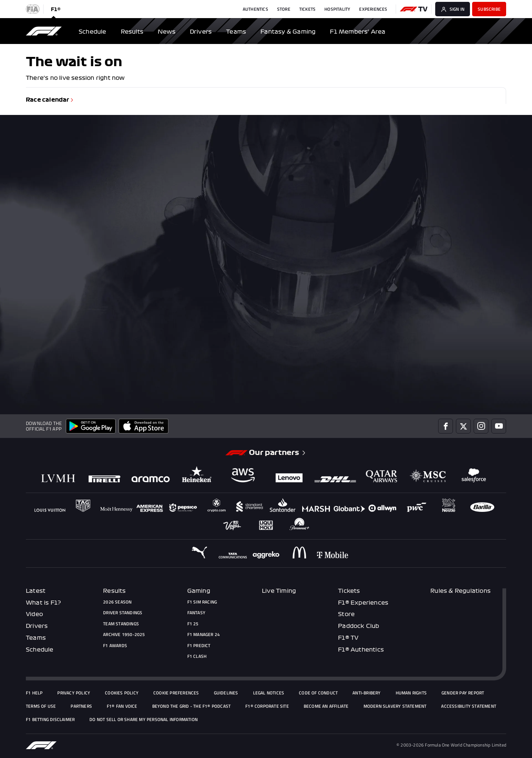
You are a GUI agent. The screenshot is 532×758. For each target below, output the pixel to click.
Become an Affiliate (326, 706)
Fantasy (196, 613)
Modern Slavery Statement (395, 706)
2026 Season (117, 602)
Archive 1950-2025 (124, 635)
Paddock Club (359, 626)
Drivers (37, 626)
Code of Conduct (318, 693)
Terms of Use (41, 706)
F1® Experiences (363, 603)
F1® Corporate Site (267, 706)
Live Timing (279, 591)
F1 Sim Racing (202, 602)
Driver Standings (123, 613)
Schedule (40, 650)
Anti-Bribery (366, 693)
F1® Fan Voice (122, 706)
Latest (36, 591)
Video (34, 614)
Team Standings (121, 624)
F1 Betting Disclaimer (50, 720)
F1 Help (34, 693)
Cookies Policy (122, 693)
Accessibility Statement (469, 706)
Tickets (349, 591)
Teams (36, 638)
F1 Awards (115, 646)
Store (346, 614)
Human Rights (411, 693)
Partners (81, 706)
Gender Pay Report (463, 693)
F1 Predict (199, 646)
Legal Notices (269, 693)
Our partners (278, 453)
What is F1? (43, 603)
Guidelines (226, 693)
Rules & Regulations (461, 591)
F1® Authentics (361, 650)
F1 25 (193, 624)
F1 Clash (197, 656)
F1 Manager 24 (204, 635)
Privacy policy (74, 693)
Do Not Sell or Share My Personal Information (144, 720)
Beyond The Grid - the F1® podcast (192, 706)
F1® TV (348, 638)
